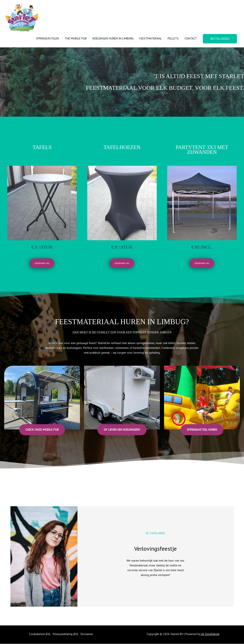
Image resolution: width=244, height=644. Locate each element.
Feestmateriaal (151, 38)
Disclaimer (88, 634)
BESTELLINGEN (220, 39)
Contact (191, 38)
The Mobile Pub (76, 38)
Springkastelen (47, 38)
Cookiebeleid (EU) (39, 634)
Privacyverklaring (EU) (66, 634)
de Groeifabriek (210, 634)
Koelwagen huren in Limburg (113, 38)
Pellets (173, 38)
